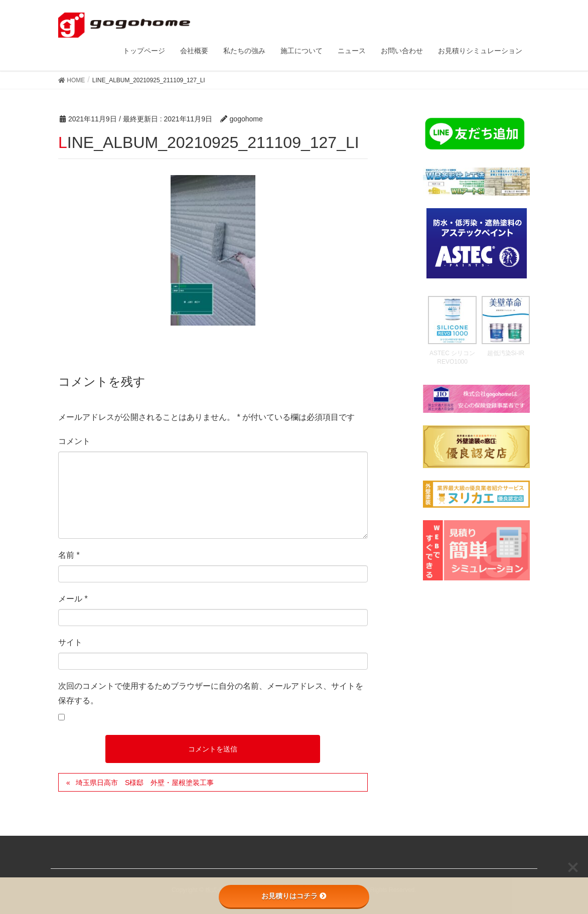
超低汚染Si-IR (506, 353)
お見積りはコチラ (294, 896)
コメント (74, 441)
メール (73, 599)
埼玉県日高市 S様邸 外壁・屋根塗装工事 (145, 783)
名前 (69, 555)
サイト (70, 642)
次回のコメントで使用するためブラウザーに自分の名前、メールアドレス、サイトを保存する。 (211, 693)
